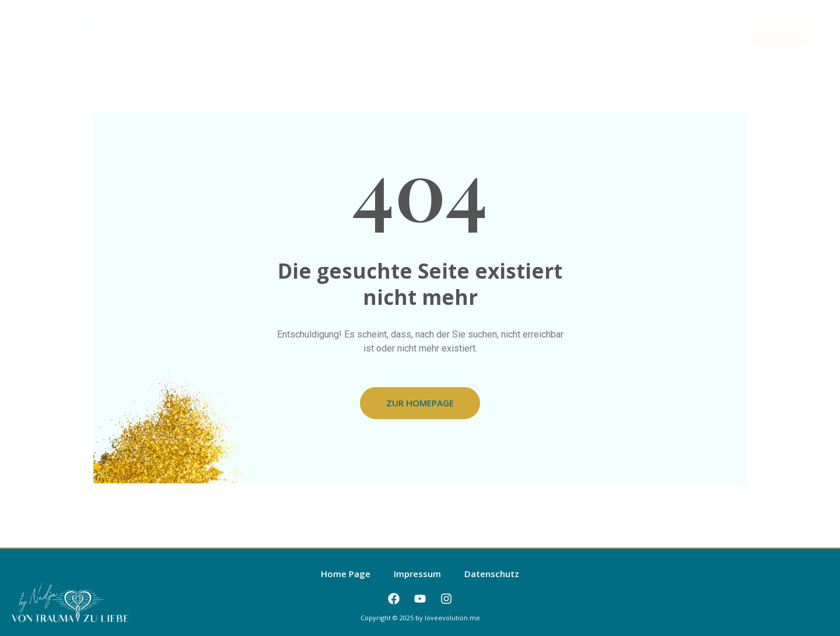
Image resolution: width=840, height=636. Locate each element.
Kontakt (176, 46)
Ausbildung (236, 19)
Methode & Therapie (455, 19)
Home (171, 19)
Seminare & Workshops (336, 19)
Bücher (541, 19)
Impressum (417, 574)
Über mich (599, 19)
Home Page (346, 574)
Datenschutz (492, 574)
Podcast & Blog (674, 19)
